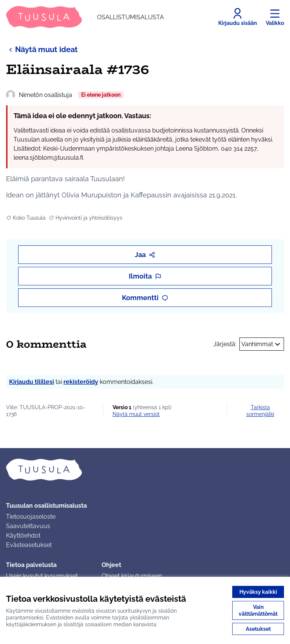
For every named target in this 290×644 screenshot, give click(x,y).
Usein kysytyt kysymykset (42, 576)
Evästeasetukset (29, 545)
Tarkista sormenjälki (260, 411)
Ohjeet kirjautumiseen (132, 576)
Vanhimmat (262, 344)
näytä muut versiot (136, 414)
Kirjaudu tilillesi (32, 382)
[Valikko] (275, 17)
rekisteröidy (81, 382)
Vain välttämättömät (258, 610)
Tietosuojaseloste (31, 517)
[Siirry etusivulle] (85, 17)
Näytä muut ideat (42, 49)
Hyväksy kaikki (258, 592)
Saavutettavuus (28, 526)
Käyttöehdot (23, 535)
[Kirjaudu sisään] (238, 17)
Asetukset (258, 629)
